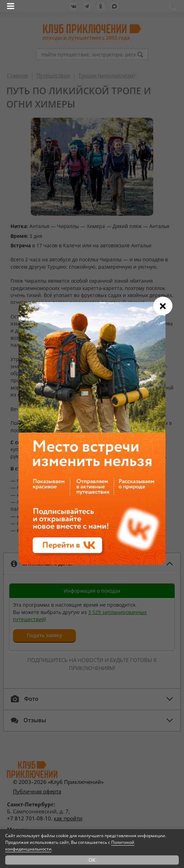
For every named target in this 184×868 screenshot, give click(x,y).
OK (92, 860)
